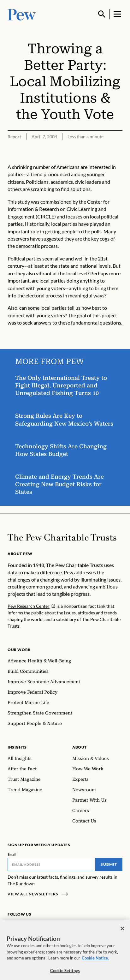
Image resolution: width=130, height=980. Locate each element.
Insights (17, 747)
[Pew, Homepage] (22, 14)
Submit (109, 864)
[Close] (122, 931)
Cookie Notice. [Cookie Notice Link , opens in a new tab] (95, 960)
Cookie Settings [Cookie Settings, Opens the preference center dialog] (65, 973)
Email (12, 854)
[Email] (51, 864)
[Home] (62, 537)
